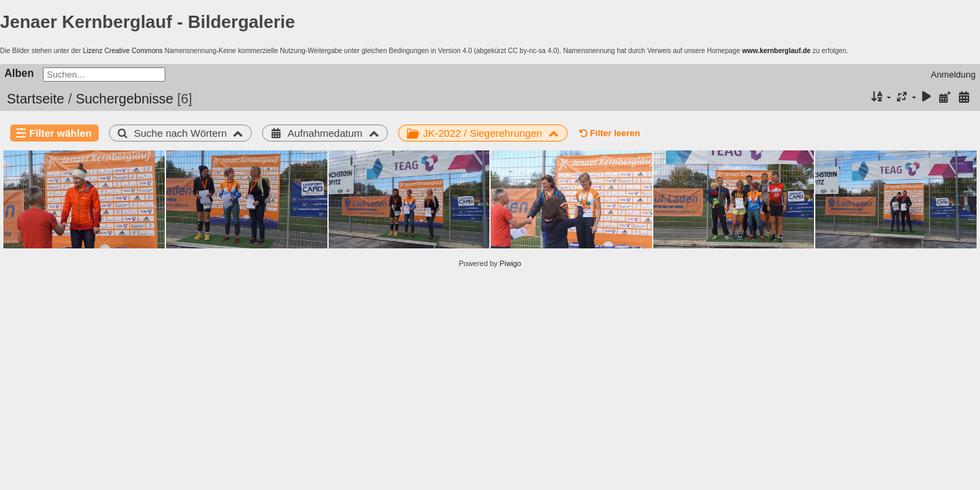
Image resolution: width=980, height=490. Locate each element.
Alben (19, 73)
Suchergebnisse (124, 99)
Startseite (35, 99)
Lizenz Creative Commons (123, 51)
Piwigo (510, 263)
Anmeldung (953, 75)
